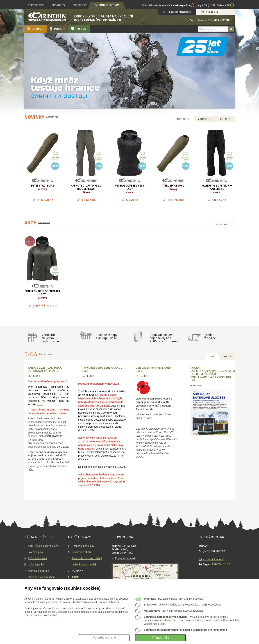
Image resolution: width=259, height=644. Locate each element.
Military (57, 29)
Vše (212, 357)
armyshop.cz (36, 5)
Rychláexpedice (210, 336)
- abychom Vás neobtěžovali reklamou (174, 611)
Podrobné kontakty (126, 558)
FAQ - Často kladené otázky (44, 546)
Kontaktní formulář (213, 559)
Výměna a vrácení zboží (42, 577)
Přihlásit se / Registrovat (179, 12)
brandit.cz (58, 5)
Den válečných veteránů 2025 (153, 369)
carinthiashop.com (107, 5)
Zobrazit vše (52, 117)
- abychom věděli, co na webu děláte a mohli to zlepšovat (182, 605)
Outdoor (35, 29)
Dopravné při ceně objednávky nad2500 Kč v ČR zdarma (164, 338)
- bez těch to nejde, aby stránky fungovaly (174, 599)
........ (40, 404)
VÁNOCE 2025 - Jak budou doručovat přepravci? (45, 369)
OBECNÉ (226, 357)
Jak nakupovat (36, 552)
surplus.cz (80, 5)
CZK (230, 5)
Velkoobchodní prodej (84, 564)
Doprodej (224, 225)
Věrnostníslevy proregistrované (50, 338)
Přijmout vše (160, 638)
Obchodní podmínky (83, 546)
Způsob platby (36, 564)
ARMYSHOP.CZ (221, 564)
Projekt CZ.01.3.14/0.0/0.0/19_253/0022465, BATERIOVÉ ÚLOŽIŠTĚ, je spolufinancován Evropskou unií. (214, 374)
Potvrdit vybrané (104, 638)
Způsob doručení (38, 558)
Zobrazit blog (45, 354)
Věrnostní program (38, 571)
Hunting (78, 29)
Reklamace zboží (81, 552)
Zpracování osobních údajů (87, 558)
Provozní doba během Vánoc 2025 (102, 369)
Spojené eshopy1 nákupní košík (107, 336)
